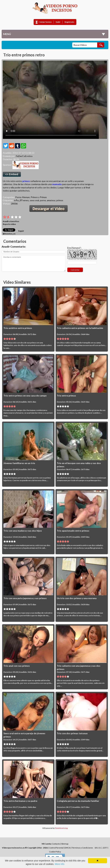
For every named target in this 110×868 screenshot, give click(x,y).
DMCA (68, 848)
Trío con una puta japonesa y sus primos (25, 598)
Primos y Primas (39, 197)
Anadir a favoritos (11, 221)
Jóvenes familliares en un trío (19, 463)
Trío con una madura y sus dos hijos (23, 531)
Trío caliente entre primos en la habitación (80, 328)
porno (43, 200)
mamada (57, 184)
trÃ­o (16, 200)
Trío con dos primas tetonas (72, 733)
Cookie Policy (55, 852)
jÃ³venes (24, 200)
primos (26, 181)
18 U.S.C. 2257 (101, 848)
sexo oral (34, 200)
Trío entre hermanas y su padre (20, 801)
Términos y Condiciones (82, 848)
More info (60, 864)
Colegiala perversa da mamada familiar (78, 801)
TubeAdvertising (61, 828)
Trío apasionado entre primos (73, 531)
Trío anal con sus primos (17, 666)
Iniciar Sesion (45, 22)
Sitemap (65, 844)
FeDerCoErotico (24, 156)
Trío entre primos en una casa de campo (25, 396)
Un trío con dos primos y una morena (77, 598)
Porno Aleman (22, 197)
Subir (58, 22)
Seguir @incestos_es (13, 232)
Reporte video (9, 224)
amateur (51, 200)
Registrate (69, 22)
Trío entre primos (66, 396)
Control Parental (56, 848)
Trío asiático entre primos (18, 328)
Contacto (56, 844)
